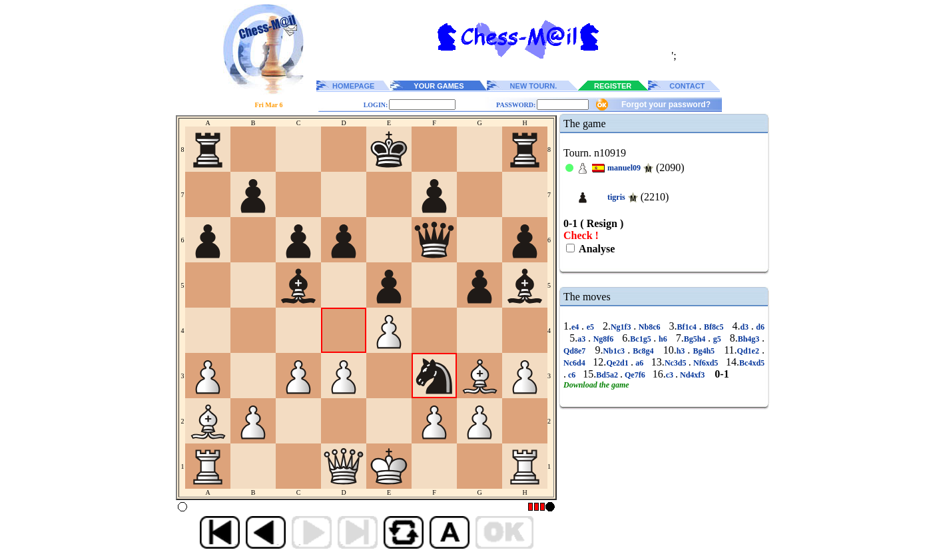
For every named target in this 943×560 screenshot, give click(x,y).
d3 (745, 327)
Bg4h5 (704, 351)
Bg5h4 (696, 339)
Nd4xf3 (692, 375)
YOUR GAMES (439, 86)
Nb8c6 (649, 327)
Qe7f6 (635, 375)
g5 (717, 339)
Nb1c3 (615, 351)
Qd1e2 (750, 351)
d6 (759, 327)
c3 (671, 375)
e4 (576, 327)
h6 (663, 339)
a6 (639, 363)
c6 (572, 375)
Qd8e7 (576, 351)
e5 (590, 327)
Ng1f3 (622, 327)
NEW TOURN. (534, 86)
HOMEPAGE (353, 86)
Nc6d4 (575, 363)
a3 (583, 339)
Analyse (596, 249)
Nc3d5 (677, 363)
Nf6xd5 (706, 363)
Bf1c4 (688, 327)
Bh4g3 (750, 339)
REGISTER (613, 86)
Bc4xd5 (752, 363)
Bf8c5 (714, 327)
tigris (616, 197)
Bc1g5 (642, 339)
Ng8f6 (603, 339)
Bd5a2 (608, 375)
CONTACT (687, 86)
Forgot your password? (666, 105)
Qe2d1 (618, 363)
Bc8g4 (643, 351)
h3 (682, 351)
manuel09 (624, 168)
